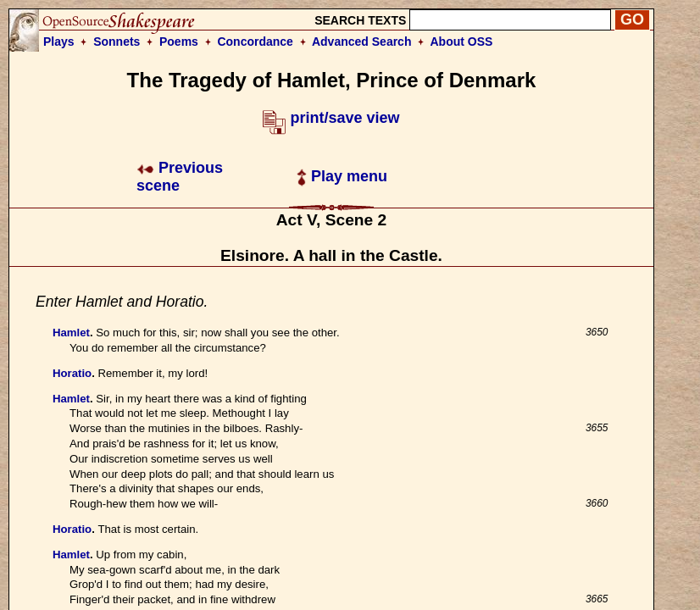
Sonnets (117, 42)
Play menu (342, 176)
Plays (59, 42)
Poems (179, 42)
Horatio (72, 373)
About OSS (462, 42)
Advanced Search (362, 42)
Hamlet (71, 333)
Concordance (255, 42)
